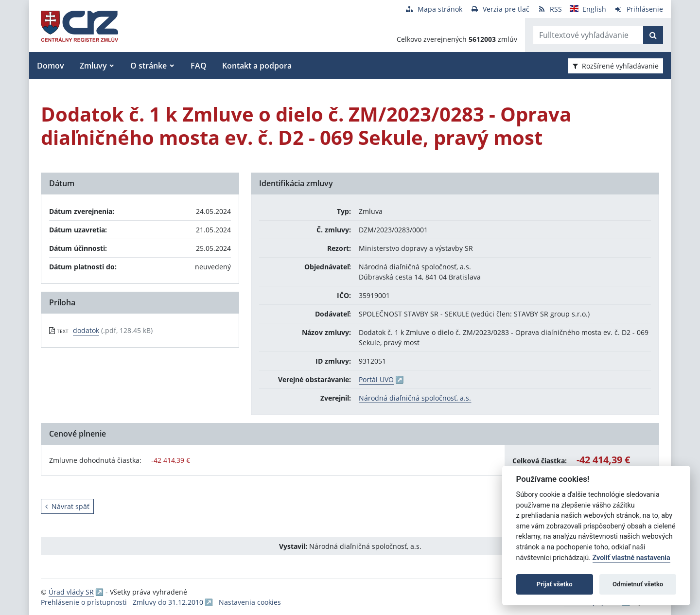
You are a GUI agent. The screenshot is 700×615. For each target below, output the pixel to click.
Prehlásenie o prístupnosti (84, 602)
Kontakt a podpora (257, 66)
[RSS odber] (550, 9)
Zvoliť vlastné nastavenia (631, 558)
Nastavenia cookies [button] (250, 602)
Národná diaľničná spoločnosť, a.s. (415, 398)
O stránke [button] (149, 66)
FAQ (199, 66)
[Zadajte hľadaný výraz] (588, 35)
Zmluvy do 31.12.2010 (168, 602)
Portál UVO (376, 379)
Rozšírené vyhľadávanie (616, 66)
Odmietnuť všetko (638, 584)
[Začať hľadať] (653, 35)
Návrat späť (67, 506)
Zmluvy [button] (93, 66)
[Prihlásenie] (639, 9)
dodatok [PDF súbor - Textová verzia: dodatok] (86, 330)
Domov (51, 66)
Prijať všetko (555, 584)
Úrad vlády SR (71, 592)
